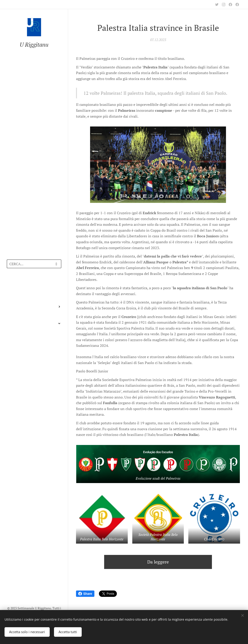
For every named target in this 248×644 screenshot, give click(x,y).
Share (85, 594)
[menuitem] (34, 285)
